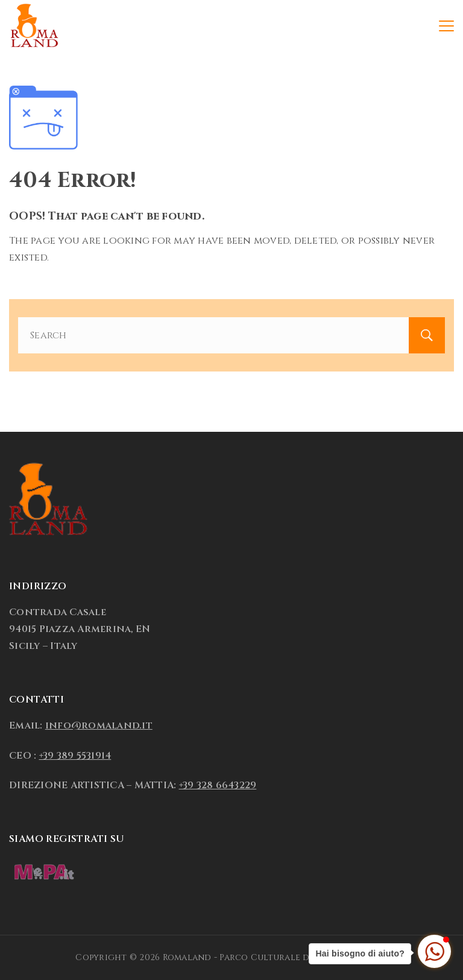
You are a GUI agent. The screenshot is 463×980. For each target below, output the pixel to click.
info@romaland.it (99, 726)
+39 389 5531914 (75, 756)
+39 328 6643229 (218, 785)
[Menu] (446, 26)
